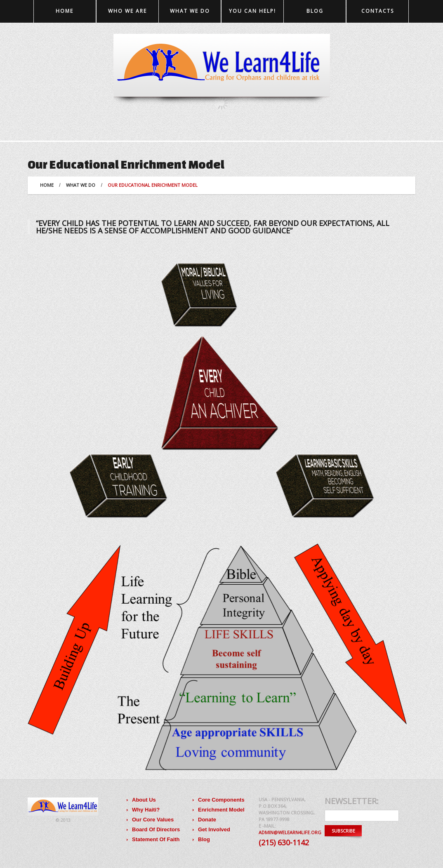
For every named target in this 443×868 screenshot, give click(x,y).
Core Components (221, 800)
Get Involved (214, 829)
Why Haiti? (146, 810)
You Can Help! (252, 11)
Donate (207, 820)
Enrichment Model (221, 810)
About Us (144, 800)
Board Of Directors (156, 829)
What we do (190, 11)
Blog (315, 11)
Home (65, 11)
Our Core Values (153, 820)
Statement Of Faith (156, 839)
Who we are (127, 11)
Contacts (378, 11)
